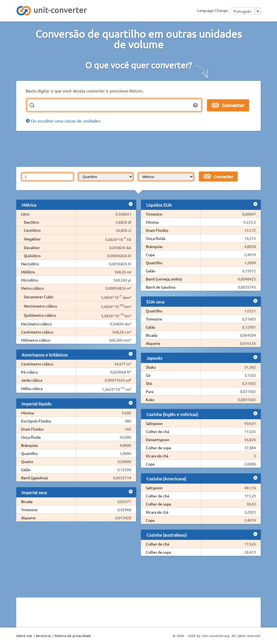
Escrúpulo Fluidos (36, 421)
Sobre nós (24, 636)
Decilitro (31, 222)
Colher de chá (157, 431)
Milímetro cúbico (36, 340)
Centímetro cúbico (37, 332)
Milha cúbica (32, 388)
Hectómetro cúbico (40, 306)
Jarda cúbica (32, 380)
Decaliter (32, 247)
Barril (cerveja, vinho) (164, 279)
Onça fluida (31, 437)
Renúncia (43, 636)
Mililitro (28, 272)
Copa (150, 255)
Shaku (151, 367)
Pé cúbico (29, 372)
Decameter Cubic (39, 297)
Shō (149, 383)
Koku (150, 399)
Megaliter (32, 239)
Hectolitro (30, 264)
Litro (25, 214)
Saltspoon (154, 423)
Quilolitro (32, 256)
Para (150, 391)
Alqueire (28, 518)
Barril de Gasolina (161, 287)
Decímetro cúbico (36, 324)
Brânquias (29, 445)
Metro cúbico (32, 288)
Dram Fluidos (32, 429)
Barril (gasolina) (34, 478)
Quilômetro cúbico (40, 315)
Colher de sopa (158, 448)
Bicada (27, 501)
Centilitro (32, 230)
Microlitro (30, 280)
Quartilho (29, 453)
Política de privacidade (73, 636)
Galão (26, 470)
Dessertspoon (158, 440)
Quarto (27, 461)
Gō (148, 375)
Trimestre (29, 510)
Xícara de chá (157, 456)
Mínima (27, 413)
